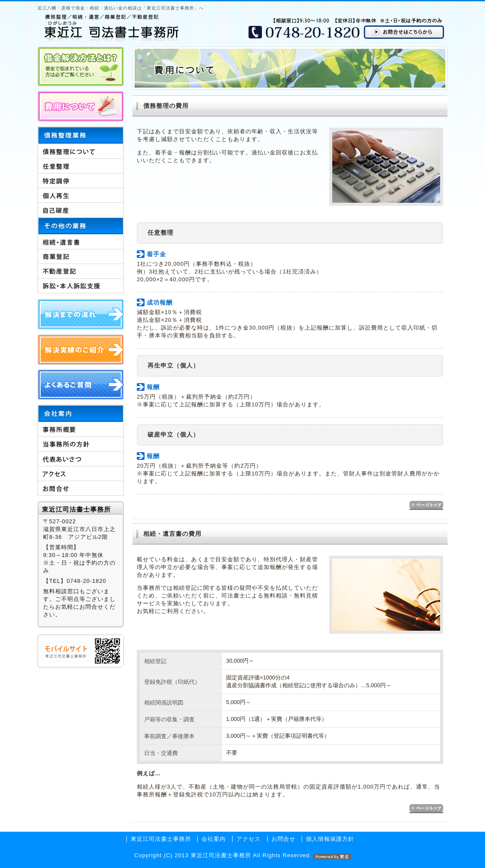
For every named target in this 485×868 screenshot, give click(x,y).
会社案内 (214, 839)
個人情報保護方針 (330, 839)
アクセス (249, 839)
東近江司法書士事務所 (161, 839)
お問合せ (283, 839)
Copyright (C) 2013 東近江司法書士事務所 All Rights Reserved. (243, 855)
